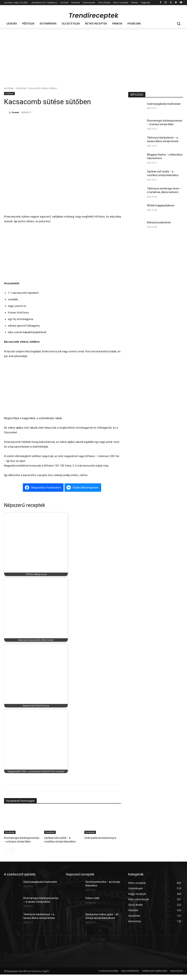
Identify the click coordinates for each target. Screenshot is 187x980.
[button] (179, 24)
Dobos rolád (92, 898)
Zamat (15, 112)
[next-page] (12, 850)
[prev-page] (6, 850)
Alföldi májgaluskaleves (161, 205)
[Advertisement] (93, 55)
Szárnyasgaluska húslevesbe (164, 104)
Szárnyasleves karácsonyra (99, 838)
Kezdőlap (9, 88)
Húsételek (21, 88)
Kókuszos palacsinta (159, 222)
